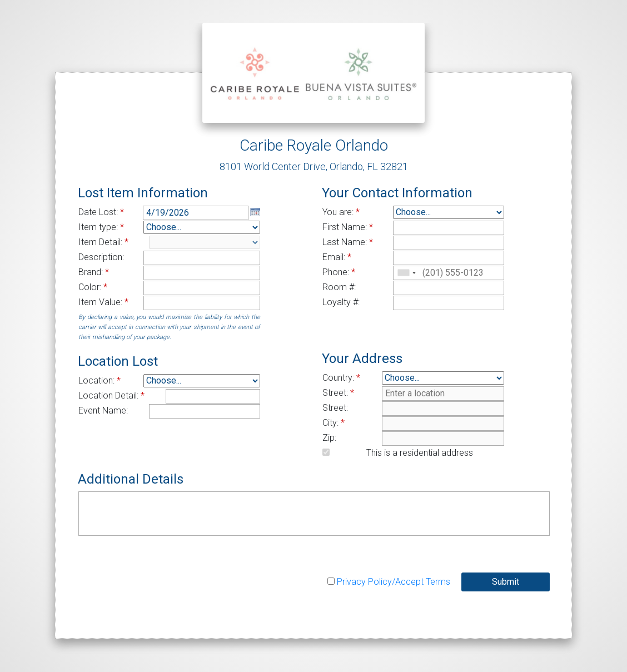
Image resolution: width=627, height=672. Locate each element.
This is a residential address (420, 453)
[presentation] (163, 569)
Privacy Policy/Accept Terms (394, 582)
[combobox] (406, 273)
